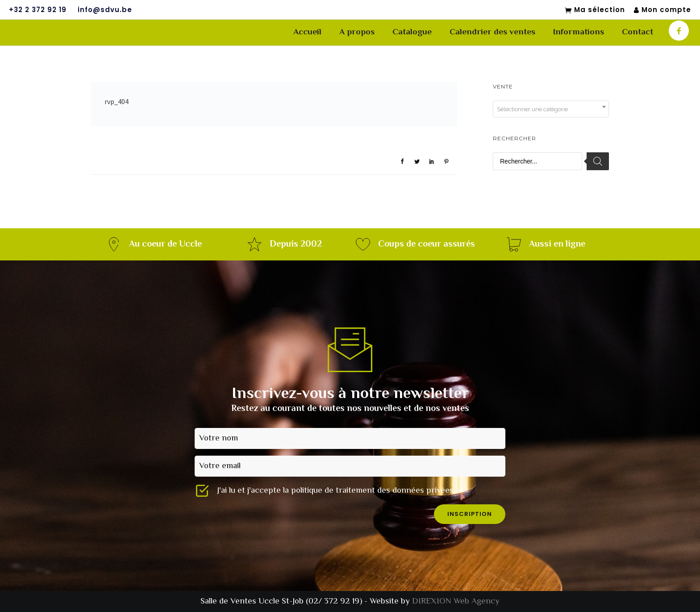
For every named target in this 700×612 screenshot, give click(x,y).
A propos (357, 32)
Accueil (307, 32)
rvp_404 (117, 101)
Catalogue (412, 32)
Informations (579, 32)
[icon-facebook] (679, 31)
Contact (637, 32)
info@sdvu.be (105, 10)
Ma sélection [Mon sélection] (595, 10)
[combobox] (551, 109)
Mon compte (662, 10)
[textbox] (551, 109)
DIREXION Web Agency (456, 602)
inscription (470, 514)
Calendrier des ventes (492, 32)
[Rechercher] (598, 161)
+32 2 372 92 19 (38, 10)
